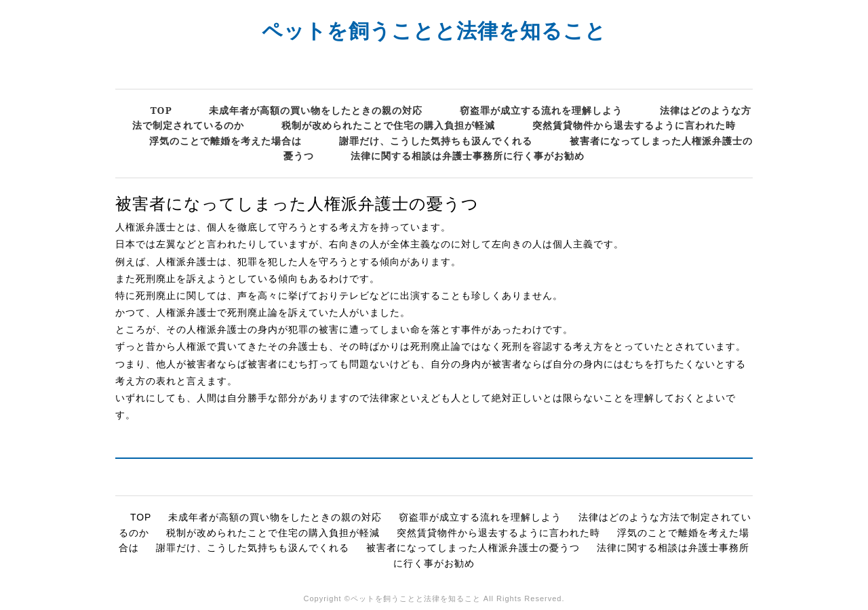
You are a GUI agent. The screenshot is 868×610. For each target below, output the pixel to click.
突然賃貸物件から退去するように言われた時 (634, 125)
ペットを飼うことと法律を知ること (434, 30)
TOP (161, 110)
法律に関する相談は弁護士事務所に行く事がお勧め (468, 156)
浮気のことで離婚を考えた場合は (225, 141)
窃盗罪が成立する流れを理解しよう (541, 110)
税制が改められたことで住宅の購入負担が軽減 (388, 125)
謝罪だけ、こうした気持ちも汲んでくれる (436, 141)
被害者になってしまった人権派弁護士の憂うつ (473, 548)
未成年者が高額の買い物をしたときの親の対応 (316, 110)
